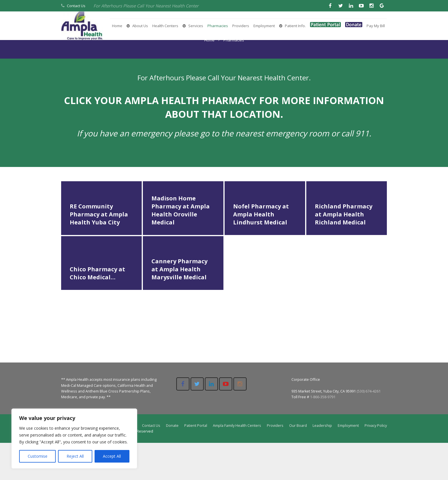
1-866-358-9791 (323, 434)
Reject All (75, 456)
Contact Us (76, 6)
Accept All (112, 456)
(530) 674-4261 (369, 428)
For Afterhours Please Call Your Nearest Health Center (146, 6)
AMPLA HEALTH (162, 138)
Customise (38, 456)
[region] (74, 439)
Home (209, 77)
